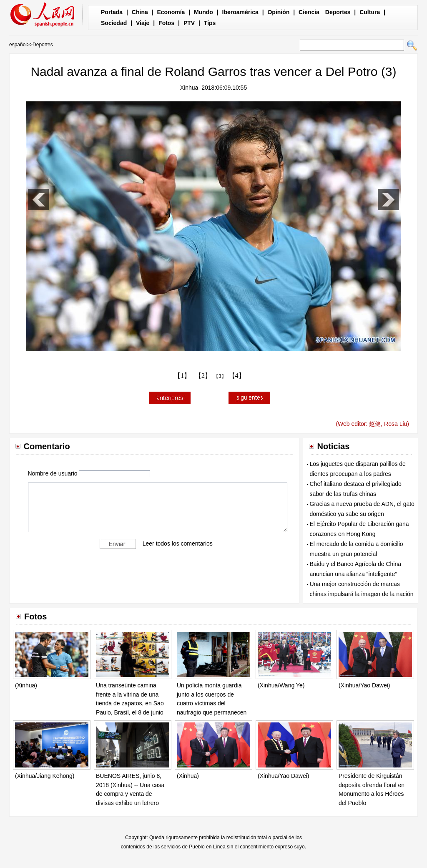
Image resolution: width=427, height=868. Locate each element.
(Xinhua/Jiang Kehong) (45, 776)
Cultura (370, 12)
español (18, 45)
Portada (112, 12)
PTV (189, 23)
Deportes (338, 12)
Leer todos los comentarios (178, 543)
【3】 (220, 376)
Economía (171, 12)
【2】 (203, 376)
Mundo (203, 12)
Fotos (166, 23)
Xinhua (189, 88)
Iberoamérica (240, 12)
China (140, 12)
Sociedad (114, 23)
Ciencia (309, 12)
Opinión (278, 12)
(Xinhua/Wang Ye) (281, 685)
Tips (210, 23)
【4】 (237, 376)
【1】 (182, 376)
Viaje (143, 23)
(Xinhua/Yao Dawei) (364, 685)
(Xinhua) (26, 685)
